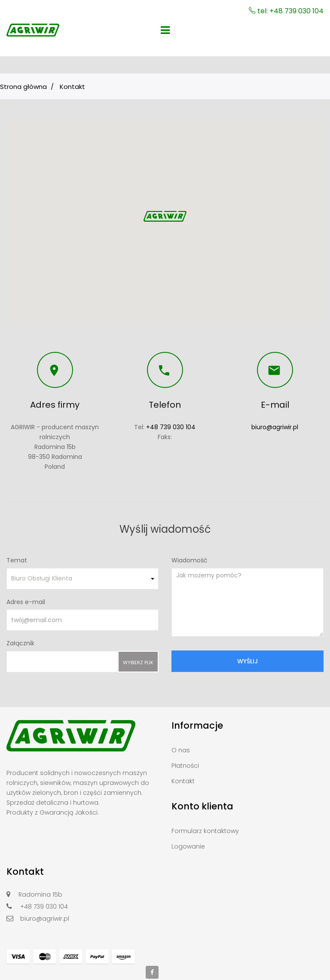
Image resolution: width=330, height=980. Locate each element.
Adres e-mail (26, 602)
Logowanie (188, 846)
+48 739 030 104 (171, 427)
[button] (165, 216)
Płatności (185, 766)
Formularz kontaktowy (205, 831)
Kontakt (183, 781)
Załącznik (20, 643)
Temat (17, 560)
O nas (181, 750)
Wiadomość (189, 560)
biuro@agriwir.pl (275, 427)
